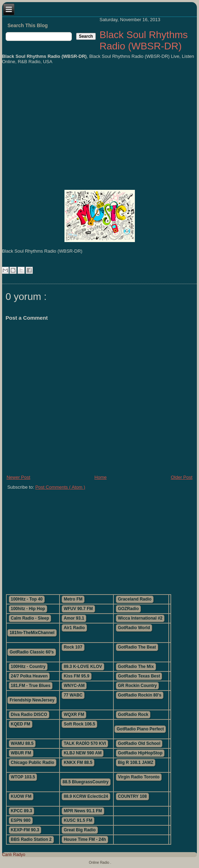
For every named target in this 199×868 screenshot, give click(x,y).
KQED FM (21, 724)
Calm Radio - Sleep (30, 618)
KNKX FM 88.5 (78, 762)
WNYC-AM (74, 686)
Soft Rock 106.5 (79, 724)
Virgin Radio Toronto (139, 777)
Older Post (182, 477)
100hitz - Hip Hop (28, 609)
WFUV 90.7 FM (78, 609)
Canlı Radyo (14, 855)
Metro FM (73, 599)
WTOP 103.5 (23, 777)
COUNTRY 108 (132, 796)
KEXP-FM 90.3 (25, 830)
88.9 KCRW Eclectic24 (86, 796)
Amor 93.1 (74, 618)
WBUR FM (21, 753)
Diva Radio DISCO (29, 715)
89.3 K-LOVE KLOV (83, 667)
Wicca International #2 (140, 618)
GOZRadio (128, 609)
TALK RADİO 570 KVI (85, 743)
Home (101, 477)
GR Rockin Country (138, 686)
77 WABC (73, 695)
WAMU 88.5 (22, 743)
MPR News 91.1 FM (83, 811)
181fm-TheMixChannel (32, 633)
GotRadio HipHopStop (140, 753)
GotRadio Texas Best (139, 676)
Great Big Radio (80, 830)
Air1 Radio (74, 628)
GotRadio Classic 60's (32, 652)
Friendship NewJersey (32, 700)
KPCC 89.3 (22, 811)
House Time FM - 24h (85, 839)
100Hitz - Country (28, 667)
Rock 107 (73, 647)
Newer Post (18, 477)
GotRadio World (134, 628)
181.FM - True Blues (31, 686)
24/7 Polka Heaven (29, 676)
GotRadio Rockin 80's (140, 695)
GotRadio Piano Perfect (140, 729)
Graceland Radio (135, 599)
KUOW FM (21, 796)
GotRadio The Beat (137, 647)
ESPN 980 (21, 820)
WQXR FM (74, 715)
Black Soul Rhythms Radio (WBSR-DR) (144, 40)
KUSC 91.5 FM (78, 820)
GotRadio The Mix (136, 667)
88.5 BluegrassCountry (86, 782)
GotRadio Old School (139, 743)
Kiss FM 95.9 (77, 676)
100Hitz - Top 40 (27, 599)
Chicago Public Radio (33, 762)
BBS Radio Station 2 (31, 839)
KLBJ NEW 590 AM (83, 753)
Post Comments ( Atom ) (60, 487)
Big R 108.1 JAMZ (136, 762)
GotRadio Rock (133, 715)
